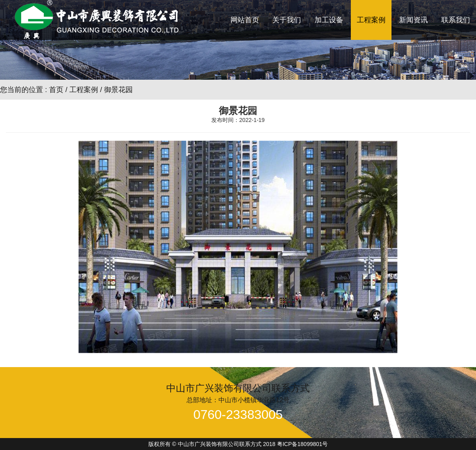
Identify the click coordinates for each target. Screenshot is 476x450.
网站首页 (245, 20)
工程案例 (371, 20)
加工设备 (329, 20)
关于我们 (287, 20)
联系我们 (456, 20)
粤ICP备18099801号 (303, 444)
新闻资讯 (413, 20)
